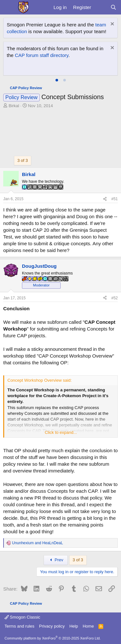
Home (88, 626)
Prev (56, 560)
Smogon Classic (22, 617)
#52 (115, 298)
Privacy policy (52, 626)
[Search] (113, 7)
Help (74, 626)
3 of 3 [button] (23, 160)
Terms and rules (19, 626)
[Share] (105, 199)
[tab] (57, 80)
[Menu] (9, 7)
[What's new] (101, 7)
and (37, 543)
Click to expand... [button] (61, 432)
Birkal (14, 106)
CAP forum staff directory (42, 55)
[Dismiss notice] (111, 25)
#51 (115, 199)
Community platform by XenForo (53, 638)
